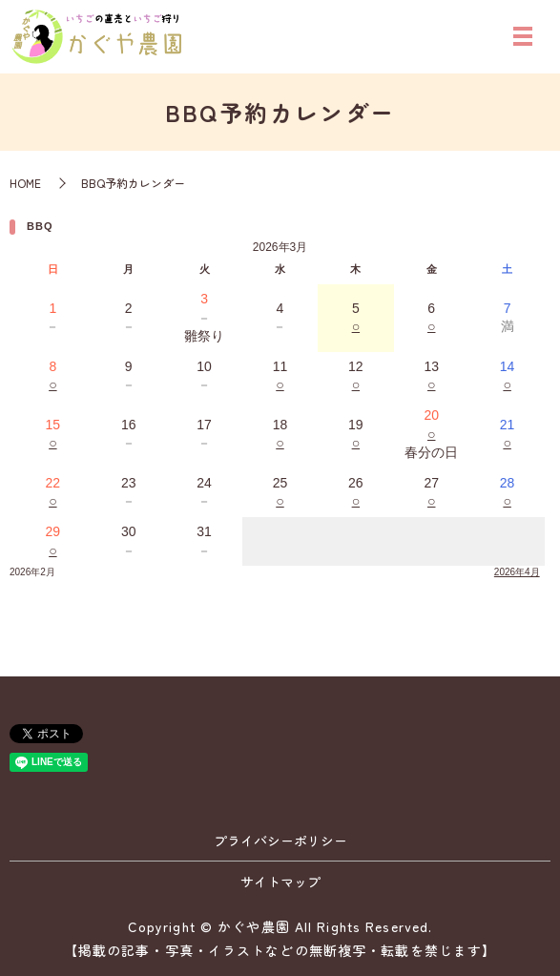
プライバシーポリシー (280, 841)
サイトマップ (280, 882)
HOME (25, 183)
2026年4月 (517, 572)
